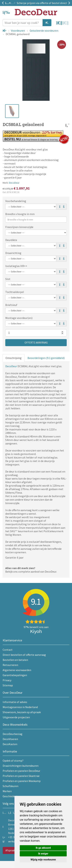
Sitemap (8, 685)
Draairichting (13, 253)
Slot (8, 279)
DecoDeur (14, 183)
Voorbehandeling (16, 201)
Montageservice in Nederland (20, 707)
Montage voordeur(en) (19, 318)
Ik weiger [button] (43, 854)
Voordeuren (18, 31)
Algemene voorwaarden (17, 670)
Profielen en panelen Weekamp (22, 781)
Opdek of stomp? (13, 761)
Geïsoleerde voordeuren (44, 31)
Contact (8, 650)
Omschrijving (13, 358)
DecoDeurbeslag (13, 734)
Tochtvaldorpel (15, 292)
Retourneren (10, 665)
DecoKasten (10, 744)
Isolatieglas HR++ (16, 266)
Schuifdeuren (10, 786)
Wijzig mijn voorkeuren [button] (43, 860)
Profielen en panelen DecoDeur (21, 771)
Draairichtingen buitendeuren (21, 766)
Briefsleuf (11, 305)
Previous (4, 3)
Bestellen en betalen (15, 660)
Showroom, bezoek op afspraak (22, 712)
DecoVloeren (10, 739)
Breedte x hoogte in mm (20, 214)
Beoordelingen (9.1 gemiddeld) (46, 358)
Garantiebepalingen (15, 675)
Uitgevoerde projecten (16, 717)
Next (68, 3)
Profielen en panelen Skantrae (21, 776)
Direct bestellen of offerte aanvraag (24, 655)
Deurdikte (11, 240)
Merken (7, 791)
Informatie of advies (15, 702)
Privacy (7, 680)
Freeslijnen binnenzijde (19, 227)
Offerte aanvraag (36, 343)
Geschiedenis (10, 796)
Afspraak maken (14, 850)
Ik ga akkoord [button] (43, 848)
